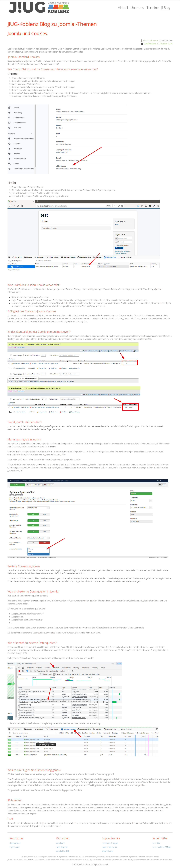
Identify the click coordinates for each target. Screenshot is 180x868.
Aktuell (123, 8)
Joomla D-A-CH (62, 851)
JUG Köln (156, 843)
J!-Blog (166, 8)
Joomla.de (60, 843)
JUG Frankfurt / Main (161, 847)
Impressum (14, 847)
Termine (153, 8)
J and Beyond (62, 847)
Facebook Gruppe (110, 843)
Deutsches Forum (110, 847)
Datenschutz (15, 843)
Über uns (137, 8)
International (107, 851)
